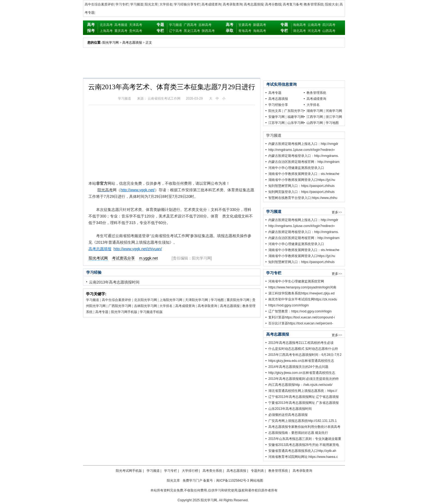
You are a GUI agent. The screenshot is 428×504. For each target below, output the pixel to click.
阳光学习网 (111, 43)
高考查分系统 (212, 471)
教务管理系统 (314, 4)
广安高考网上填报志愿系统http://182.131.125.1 (303, 421)
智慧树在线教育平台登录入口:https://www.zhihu (303, 198)
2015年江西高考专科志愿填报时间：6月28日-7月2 (305, 355)
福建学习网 (296, 117)
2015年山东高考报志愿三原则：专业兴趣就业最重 (305, 439)
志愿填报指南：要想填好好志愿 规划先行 (298, 433)
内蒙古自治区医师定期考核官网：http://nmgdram (304, 162)
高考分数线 (273, 4)
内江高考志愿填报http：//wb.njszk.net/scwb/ (300, 385)
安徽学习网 (277, 117)
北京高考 (106, 25)
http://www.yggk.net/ (137, 190)
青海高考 (245, 31)
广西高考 (190, 25)
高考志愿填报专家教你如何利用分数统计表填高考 (304, 427)
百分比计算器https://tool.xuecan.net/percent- (301, 323)
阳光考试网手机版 (129, 471)
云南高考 (314, 25)
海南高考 (260, 31)
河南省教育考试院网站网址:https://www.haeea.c (303, 457)
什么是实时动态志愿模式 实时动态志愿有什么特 (303, 349)
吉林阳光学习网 (145, 306)
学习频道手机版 (151, 312)
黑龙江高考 (192, 31)
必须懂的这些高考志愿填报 (288, 415)
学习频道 (137, 4)
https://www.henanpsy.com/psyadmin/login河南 (302, 287)
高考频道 (121, 25)
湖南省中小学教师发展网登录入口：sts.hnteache (304, 174)
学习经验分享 (278, 105)
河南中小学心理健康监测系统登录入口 (296, 168)
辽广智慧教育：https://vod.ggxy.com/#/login (300, 311)
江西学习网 (315, 117)
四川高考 (329, 25)
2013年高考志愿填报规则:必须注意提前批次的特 (304, 379)
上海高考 (106, 31)
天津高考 (136, 25)
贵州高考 (136, 31)
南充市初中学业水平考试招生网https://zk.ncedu (303, 299)
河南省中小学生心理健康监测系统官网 (296, 281)
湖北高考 (299, 31)
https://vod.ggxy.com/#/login (289, 305)
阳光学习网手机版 (124, 312)
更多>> (337, 212)
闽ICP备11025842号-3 (233, 481)
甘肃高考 (245, 25)
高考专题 (102, 312)
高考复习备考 (293, 4)
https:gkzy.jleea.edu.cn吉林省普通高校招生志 (301, 361)
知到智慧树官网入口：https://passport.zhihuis (301, 186)
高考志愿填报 (254, 4)
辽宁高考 (176, 31)
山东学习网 (296, 123)
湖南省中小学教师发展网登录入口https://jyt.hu (302, 180)
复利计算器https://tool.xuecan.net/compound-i (301, 317)
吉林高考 (205, 25)
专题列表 (257, 471)
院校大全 (332, 4)
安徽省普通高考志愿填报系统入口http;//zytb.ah (302, 451)
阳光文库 (151, 4)
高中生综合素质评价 (99, 4)
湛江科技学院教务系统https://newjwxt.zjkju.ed (301, 293)
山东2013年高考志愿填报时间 (290, 409)
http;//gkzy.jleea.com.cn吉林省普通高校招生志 (302, 373)
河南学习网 (334, 111)
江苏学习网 (277, 123)
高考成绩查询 (211, 4)
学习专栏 (122, 4)
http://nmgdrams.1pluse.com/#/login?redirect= (302, 150)
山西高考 (329, 31)
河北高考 (314, 31)
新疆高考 (260, 25)
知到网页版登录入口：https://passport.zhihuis (301, 192)
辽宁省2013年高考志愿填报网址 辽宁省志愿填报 (304, 397)
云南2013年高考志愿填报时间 (114, 282)
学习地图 (217, 300)
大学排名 (166, 4)
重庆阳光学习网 (238, 300)
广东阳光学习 (294, 111)
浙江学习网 (334, 117)
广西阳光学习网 (120, 306)
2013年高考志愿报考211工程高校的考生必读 (301, 343)
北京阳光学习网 (145, 300)
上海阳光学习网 (171, 300)
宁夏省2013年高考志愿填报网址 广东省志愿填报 (304, 403)
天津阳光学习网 (197, 300)
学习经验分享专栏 (187, 4)
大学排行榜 (190, 471)
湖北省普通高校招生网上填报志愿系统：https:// (303, 391)
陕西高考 (208, 31)
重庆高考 (121, 31)
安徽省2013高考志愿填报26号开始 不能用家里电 (304, 445)
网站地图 (257, 481)
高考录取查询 (233, 4)
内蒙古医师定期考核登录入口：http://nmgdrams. (304, 156)
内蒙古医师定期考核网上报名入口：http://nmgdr (303, 144)
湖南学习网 (315, 111)
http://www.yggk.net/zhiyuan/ (138, 249)
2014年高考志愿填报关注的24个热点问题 (298, 367)
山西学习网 (315, 123)
